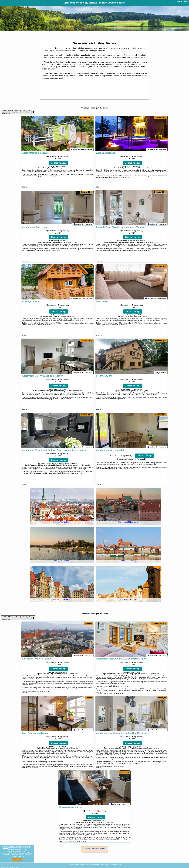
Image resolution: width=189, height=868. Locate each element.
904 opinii (141, 169)
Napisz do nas (117, 864)
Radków (89, 266)
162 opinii (69, 749)
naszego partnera (54, 177)
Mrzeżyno (162, 698)
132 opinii (138, 318)
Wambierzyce (161, 341)
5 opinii (69, 169)
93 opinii (66, 318)
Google (5, 848)
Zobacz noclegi (59, 164)
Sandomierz (124, 772)
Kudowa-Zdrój (160, 118)
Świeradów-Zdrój (159, 623)
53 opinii (105, 823)
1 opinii (70, 675)
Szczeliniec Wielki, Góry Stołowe (94, 848)
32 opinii (74, 392)
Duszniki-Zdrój (86, 118)
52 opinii (151, 243)
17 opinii (81, 466)
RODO (21, 857)
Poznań (89, 698)
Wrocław (89, 623)
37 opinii (69, 243)
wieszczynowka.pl (183, 1)
